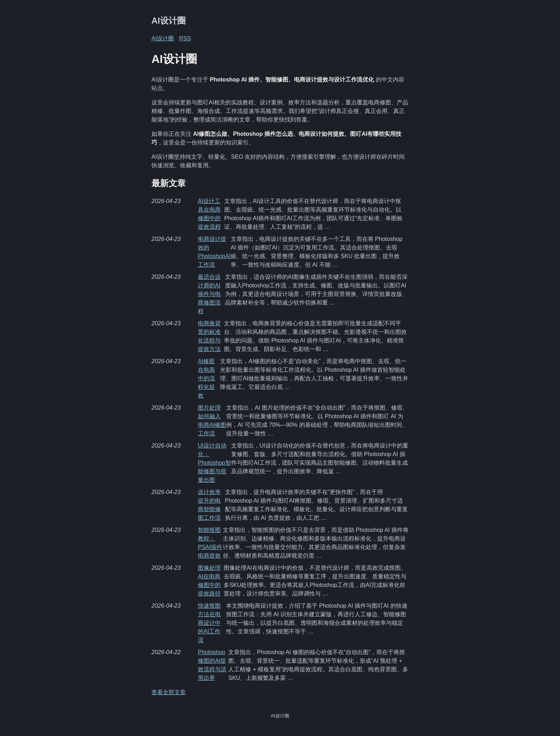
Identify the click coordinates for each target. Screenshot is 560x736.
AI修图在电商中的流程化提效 (206, 378)
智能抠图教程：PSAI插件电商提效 (210, 543)
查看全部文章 (169, 692)
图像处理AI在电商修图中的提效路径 (209, 581)
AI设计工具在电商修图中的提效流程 (209, 214)
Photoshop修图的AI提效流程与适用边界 (212, 665)
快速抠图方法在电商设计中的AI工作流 (209, 623)
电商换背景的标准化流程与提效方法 (209, 336)
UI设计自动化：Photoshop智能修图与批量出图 (214, 463)
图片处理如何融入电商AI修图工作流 (212, 421)
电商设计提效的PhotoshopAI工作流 (214, 252)
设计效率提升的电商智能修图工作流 (209, 505)
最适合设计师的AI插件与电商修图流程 (209, 294)
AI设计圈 (169, 21)
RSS (185, 38)
